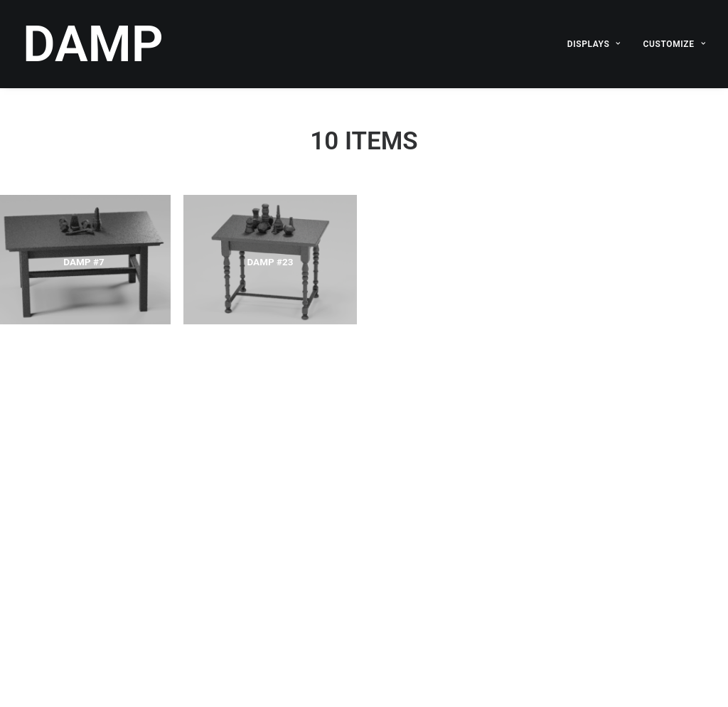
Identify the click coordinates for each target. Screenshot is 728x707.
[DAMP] (93, 44)
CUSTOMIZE (674, 44)
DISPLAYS (594, 44)
